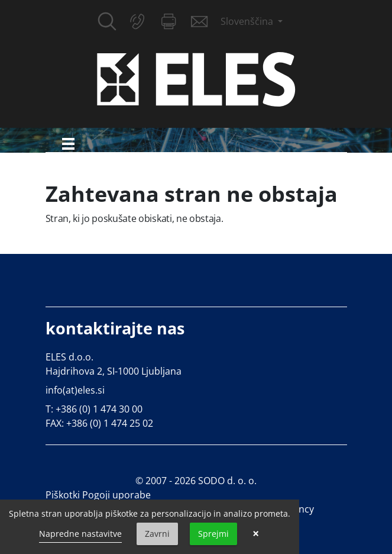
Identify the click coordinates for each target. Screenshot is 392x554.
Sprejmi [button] (213, 534)
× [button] (256, 534)
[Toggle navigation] (68, 144)
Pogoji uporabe (116, 495)
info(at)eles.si (75, 390)
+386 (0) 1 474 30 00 (99, 409)
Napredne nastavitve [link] (80, 534)
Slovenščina (248, 21)
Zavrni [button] (157, 534)
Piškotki (63, 495)
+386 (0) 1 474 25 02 (110, 423)
